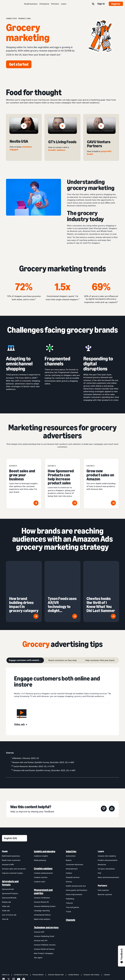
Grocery (69, 852)
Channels (71, 891)
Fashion (69, 844)
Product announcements (108, 831)
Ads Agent (38, 928)
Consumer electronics (75, 835)
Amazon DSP (39, 903)
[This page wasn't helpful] (104, 780)
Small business (31, 4)
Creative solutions (43, 839)
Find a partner (103, 861)
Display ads (6, 873)
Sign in (101, 4)
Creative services (41, 848)
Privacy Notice (38, 945)
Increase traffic (8, 835)
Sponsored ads (8, 860)
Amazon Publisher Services (45, 915)
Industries (71, 822)
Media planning (40, 831)
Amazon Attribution (42, 868)
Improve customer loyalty (12, 844)
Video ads (6, 877)
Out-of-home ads (9, 885)
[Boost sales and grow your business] (24, 484)
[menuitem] (15, 875)
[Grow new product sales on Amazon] (101, 484)
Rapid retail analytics (42, 890)
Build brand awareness (11, 827)
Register (116, 4)
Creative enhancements (43, 844)
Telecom (69, 874)
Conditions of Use (21, 945)
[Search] (93, 4)
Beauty (69, 831)
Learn (64, 4)
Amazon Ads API (41, 911)
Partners (55, 4)
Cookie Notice (74, 945)
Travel (68, 882)
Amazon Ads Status (91, 945)
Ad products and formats (10, 854)
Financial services (73, 848)
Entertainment (72, 839)
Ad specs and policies (106, 839)
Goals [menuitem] (5, 822)
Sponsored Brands (9, 868)
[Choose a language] (15, 809)
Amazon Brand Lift (41, 873)
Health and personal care (76, 856)
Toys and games (72, 878)
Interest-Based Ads (56, 945)
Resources (102, 835)
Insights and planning (45, 822)
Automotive (71, 827)
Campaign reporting (42, 881)
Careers (107, 945)
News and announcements (108, 848)
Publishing (70, 869)
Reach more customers (11, 831)
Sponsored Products (10, 864)
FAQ (99, 844)
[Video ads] (21, 695)
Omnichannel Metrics (42, 885)
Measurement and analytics (43, 862)
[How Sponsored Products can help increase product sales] (62, 484)
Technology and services (46, 898)
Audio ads (6, 881)
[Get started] (19, 64)
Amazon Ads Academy (107, 827)
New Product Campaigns (44, 924)
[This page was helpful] (112, 780)
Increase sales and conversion (14, 839)
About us (6, 945)
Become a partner (105, 865)
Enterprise (44, 4)
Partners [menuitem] (102, 856)
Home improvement (74, 865)
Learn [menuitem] (101, 822)
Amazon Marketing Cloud (44, 907)
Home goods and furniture (77, 861)
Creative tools (40, 852)
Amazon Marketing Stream (45, 877)
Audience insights (41, 827)
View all (5, 890)
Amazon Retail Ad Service (44, 920)
